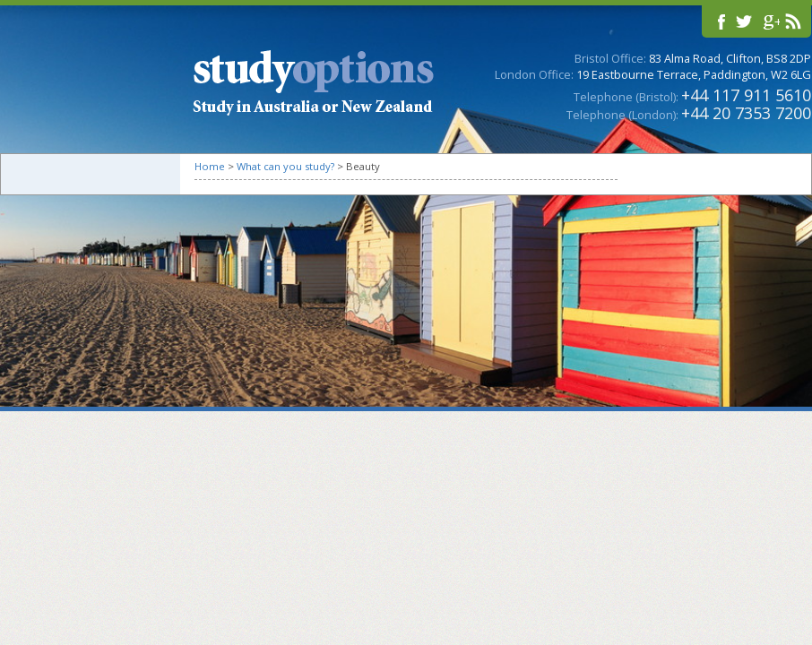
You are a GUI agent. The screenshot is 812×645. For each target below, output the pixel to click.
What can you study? (285, 166)
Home (210, 166)
